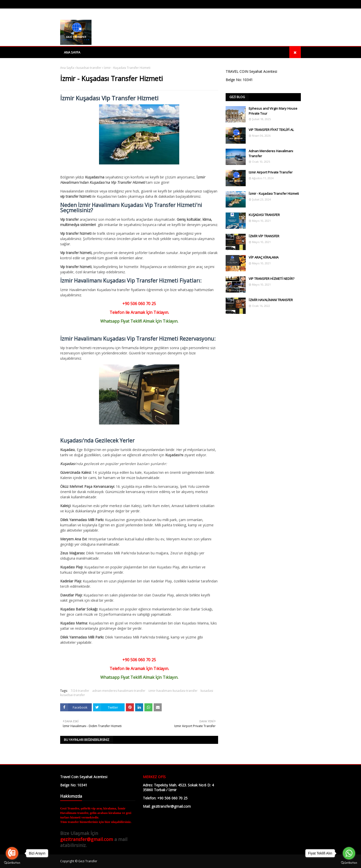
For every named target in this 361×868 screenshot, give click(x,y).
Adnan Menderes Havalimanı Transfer (271, 153)
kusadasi (207, 691)
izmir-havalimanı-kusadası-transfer (173, 691)
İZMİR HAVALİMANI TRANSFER (271, 300)
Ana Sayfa (67, 68)
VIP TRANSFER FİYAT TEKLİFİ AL (271, 130)
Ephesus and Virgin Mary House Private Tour (273, 111)
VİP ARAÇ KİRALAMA (264, 257)
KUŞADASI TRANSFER (264, 215)
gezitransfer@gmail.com (87, 839)
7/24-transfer (80, 691)
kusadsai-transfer (89, 68)
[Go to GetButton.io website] (12, 863)
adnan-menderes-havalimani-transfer (119, 691)
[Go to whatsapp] (349, 853)
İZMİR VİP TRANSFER (264, 236)
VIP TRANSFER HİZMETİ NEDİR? (272, 279)
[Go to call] (12, 853)
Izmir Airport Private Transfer (271, 172)
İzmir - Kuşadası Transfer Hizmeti (274, 193)
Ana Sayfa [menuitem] (72, 52)
